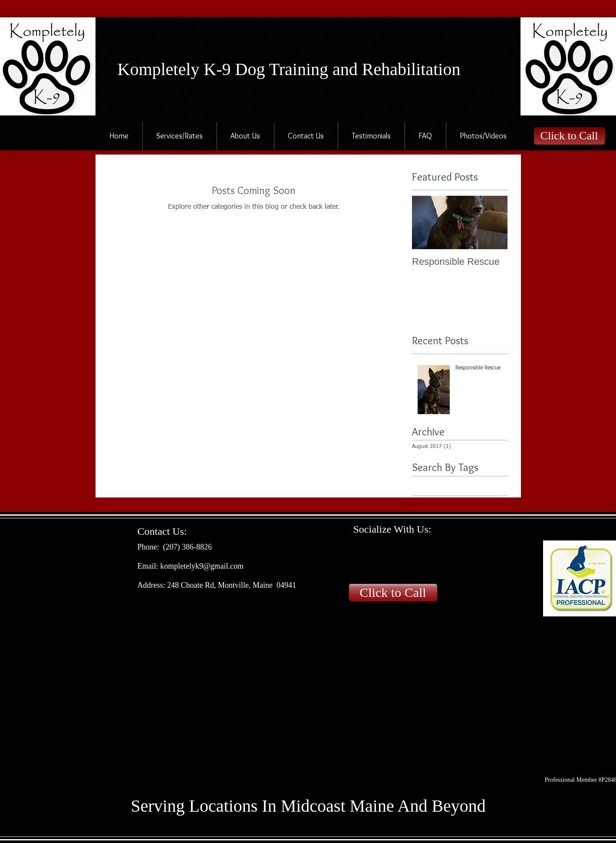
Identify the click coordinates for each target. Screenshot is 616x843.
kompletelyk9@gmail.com (202, 566)
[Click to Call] (569, 136)
